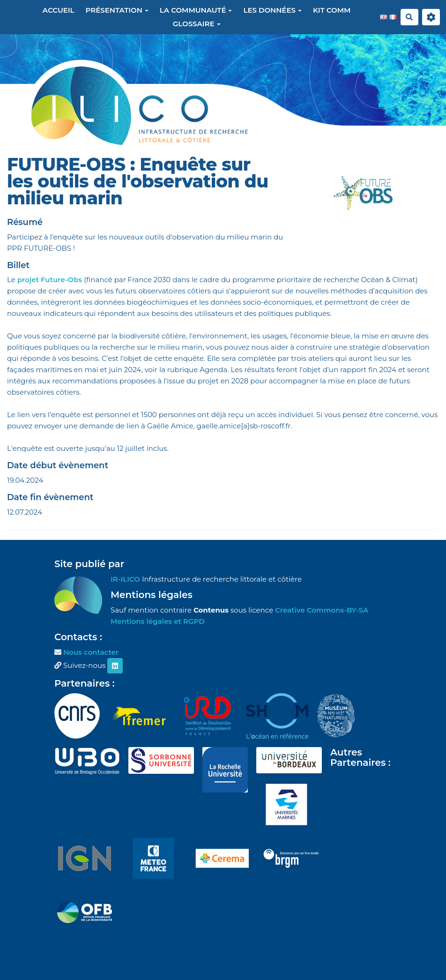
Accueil (59, 10)
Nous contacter (91, 652)
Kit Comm (332, 10)
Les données (272, 10)
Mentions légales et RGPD (158, 621)
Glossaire (197, 24)
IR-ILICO (125, 579)
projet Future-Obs (50, 280)
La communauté (196, 10)
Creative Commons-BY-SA (322, 610)
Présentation (117, 10)
